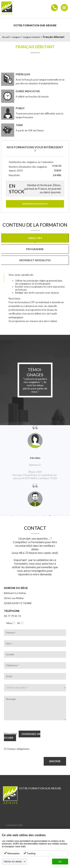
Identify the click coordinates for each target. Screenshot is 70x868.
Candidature (14, 825)
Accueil (6, 37)
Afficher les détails (13, 862)
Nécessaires (13, 854)
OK (60, 862)
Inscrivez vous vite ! (35, 204)
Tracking (31, 854)
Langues (16, 37)
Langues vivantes (32, 37)
